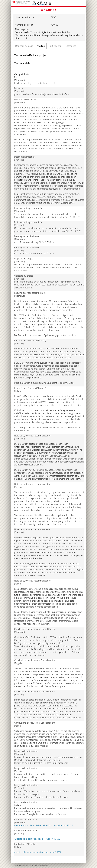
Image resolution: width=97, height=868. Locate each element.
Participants (55, 46)
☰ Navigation (49, 10)
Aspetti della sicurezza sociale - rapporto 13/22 (38, 852)
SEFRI (17, 866)
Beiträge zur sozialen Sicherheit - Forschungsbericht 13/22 (44, 825)
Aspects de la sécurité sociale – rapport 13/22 (37, 839)
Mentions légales (43, 866)
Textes (41, 46)
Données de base (24, 46)
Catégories (71, 46)
